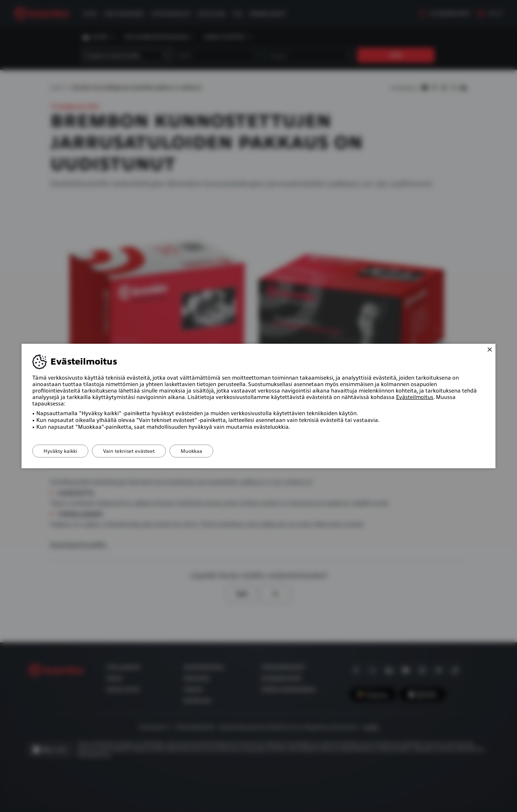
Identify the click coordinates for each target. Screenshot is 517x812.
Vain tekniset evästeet (129, 451)
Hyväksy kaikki (60, 451)
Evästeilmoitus (415, 397)
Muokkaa (191, 451)
